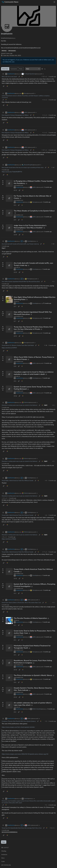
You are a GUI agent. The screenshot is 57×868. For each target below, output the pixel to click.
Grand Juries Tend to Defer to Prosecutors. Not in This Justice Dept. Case (21, 603)
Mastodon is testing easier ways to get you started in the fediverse (20, 405)
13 (15, 190)
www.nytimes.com (18, 185)
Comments (14, 69)
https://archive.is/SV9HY (9, 348)
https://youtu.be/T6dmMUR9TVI (12, 172)
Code (3, 861)
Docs (3, 858)
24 (15, 272)
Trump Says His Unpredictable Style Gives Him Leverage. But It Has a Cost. (22, 828)
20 (15, 235)
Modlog (4, 851)
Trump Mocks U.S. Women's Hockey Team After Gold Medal (18, 345)
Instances (4, 854)
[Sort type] (33, 69)
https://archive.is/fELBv (9, 539)
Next (4, 842)
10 (15, 670)
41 (15, 336)
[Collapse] (3, 74)
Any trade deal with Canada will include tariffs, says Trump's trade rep (20, 244)
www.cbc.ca (17, 267)
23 (15, 697)
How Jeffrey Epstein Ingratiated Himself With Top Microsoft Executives (21, 281)
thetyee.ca (16, 301)
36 (15, 396)
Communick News (10, 2)
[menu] (54, 2)
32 (15, 578)
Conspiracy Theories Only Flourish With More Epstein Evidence (19, 721)
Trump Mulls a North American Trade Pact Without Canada (18, 480)
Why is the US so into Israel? (9, 77)
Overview (5, 69)
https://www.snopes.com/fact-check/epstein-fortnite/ (18, 727)
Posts (21, 69)
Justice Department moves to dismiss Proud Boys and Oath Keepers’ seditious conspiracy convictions (26, 97)
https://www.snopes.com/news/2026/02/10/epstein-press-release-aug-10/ (25, 754)
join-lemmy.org (6, 865)
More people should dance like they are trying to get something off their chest (23, 167)
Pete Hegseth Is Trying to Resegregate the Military (15, 115)
